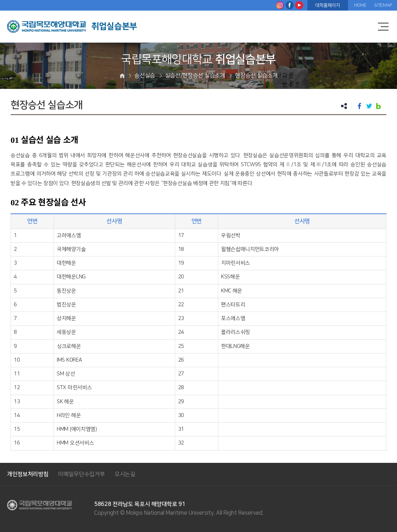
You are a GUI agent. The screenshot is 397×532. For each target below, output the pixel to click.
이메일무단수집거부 (81, 474)
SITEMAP (383, 5)
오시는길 (125, 474)
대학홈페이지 (328, 5)
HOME (360, 5)
